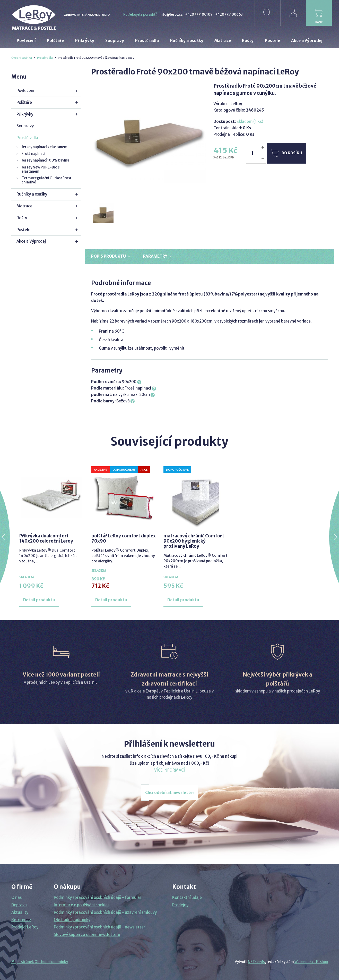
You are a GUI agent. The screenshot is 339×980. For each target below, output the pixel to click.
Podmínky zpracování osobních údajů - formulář (98, 897)
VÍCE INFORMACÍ (169, 770)
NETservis (256, 962)
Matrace (24, 206)
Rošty (22, 218)
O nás (16, 897)
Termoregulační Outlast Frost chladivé (46, 180)
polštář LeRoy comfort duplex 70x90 (124, 538)
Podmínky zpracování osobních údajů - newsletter (99, 927)
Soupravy (25, 126)
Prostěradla (45, 58)
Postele (23, 230)
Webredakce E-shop (311, 962)
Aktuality (20, 912)
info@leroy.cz (171, 15)
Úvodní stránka (22, 58)
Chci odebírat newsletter (170, 793)
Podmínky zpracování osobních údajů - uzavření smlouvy (105, 912)
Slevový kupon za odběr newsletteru (87, 935)
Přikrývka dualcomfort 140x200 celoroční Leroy (46, 538)
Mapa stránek (23, 962)
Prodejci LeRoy (25, 927)
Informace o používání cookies (82, 905)
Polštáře (24, 102)
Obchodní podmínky (72, 920)
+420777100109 (199, 15)
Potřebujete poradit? (140, 15)
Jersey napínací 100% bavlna (45, 160)
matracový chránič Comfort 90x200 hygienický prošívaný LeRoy (194, 541)
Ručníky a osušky (32, 194)
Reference (21, 920)
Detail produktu (39, 600)
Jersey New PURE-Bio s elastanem (41, 169)
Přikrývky (25, 114)
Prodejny (180, 905)
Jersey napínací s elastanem (45, 147)
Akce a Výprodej (31, 241)
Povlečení (25, 91)
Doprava (19, 905)
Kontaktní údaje (187, 897)
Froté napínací (33, 154)
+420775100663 (229, 15)
